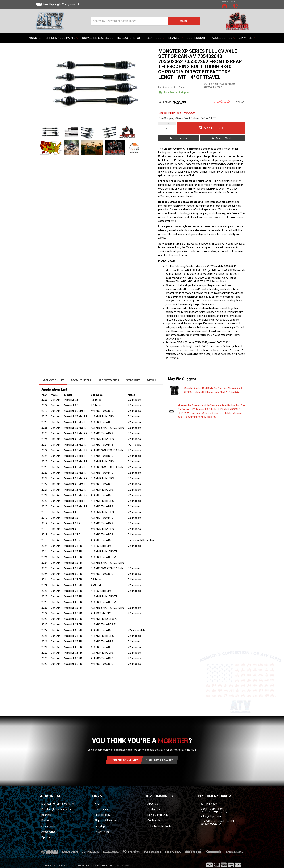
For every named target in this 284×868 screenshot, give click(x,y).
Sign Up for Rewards (160, 760)
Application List (53, 381)
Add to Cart (214, 128)
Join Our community (124, 760)
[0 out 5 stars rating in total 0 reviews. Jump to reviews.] (229, 102)
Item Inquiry (181, 138)
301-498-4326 (209, 804)
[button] (145, 21)
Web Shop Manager (123, 866)
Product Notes (81, 381)
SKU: (206, 84)
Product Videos (109, 381)
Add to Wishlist (225, 138)
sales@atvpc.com (211, 816)
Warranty (133, 381)
